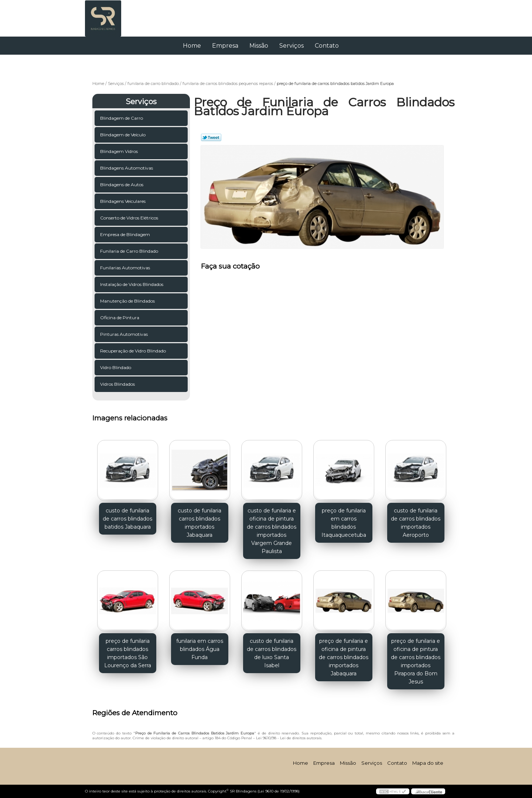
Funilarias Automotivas (126, 268)
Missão (259, 46)
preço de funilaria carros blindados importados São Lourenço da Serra (128, 653)
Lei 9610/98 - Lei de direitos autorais (289, 738)
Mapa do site (428, 763)
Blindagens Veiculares (123, 201)
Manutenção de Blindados (128, 301)
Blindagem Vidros (120, 151)
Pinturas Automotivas (125, 334)
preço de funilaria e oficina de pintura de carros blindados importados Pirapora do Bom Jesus (416, 661)
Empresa (225, 46)
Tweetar (211, 137)
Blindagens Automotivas (127, 168)
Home (192, 46)
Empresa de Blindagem (126, 234)
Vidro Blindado (116, 367)
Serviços (291, 46)
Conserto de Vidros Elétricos (130, 218)
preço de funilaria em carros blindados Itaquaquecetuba (344, 523)
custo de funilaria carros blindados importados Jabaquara (199, 523)
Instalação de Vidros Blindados (132, 284)
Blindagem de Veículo (123, 135)
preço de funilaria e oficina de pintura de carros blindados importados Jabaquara (344, 657)
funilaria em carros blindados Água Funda (200, 649)
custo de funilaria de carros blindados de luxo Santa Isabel (272, 653)
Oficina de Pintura (120, 318)
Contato (327, 46)
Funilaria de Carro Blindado (130, 251)
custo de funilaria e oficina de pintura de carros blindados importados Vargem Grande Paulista (272, 531)
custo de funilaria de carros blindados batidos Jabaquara (127, 519)
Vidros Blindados (118, 384)
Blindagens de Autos (122, 185)
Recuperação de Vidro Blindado (134, 351)
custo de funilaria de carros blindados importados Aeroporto (416, 523)
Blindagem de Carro (122, 118)
